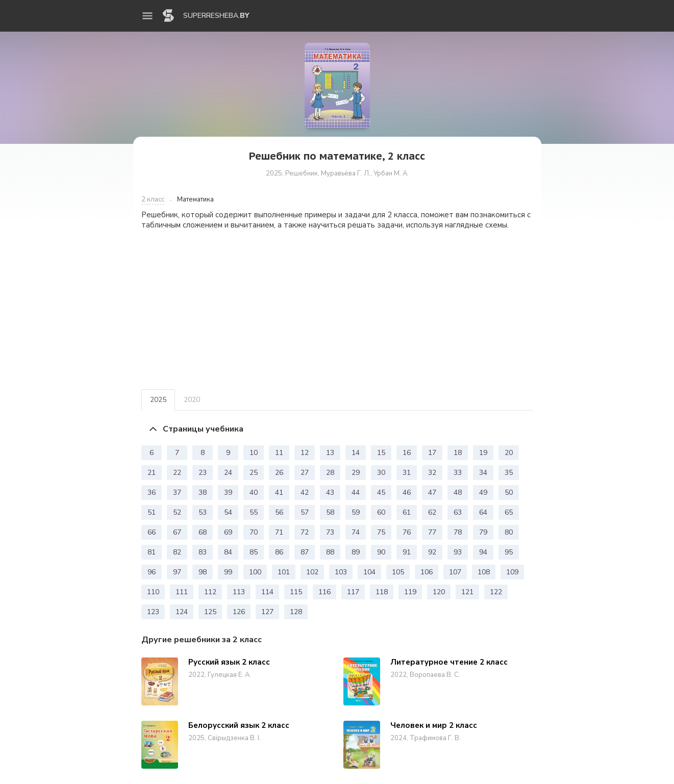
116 (324, 592)
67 (177, 532)
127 (267, 612)
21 (152, 473)
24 (228, 473)
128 (296, 612)
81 (152, 552)
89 (356, 552)
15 (381, 453)
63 (458, 512)
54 (228, 512)
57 (305, 512)
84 (228, 552)
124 (182, 612)
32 (432, 473)
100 (255, 572)
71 (279, 532)
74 (356, 532)
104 (369, 572)
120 (439, 592)
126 (239, 612)
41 (279, 492)
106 (427, 572)
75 (381, 532)
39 (228, 492)
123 (153, 612)
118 (382, 592)
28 (330, 473)
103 (341, 572)
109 (512, 572)
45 (381, 492)
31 (407, 473)
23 (203, 473)
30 (381, 473)
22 (177, 473)
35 (509, 473)
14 (356, 453)
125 (210, 612)
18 (458, 453)
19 (483, 453)
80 (509, 532)
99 (228, 572)
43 (330, 492)
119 (410, 592)
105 (398, 572)
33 (458, 473)
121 (467, 592)
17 (432, 453)
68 (203, 532)
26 (279, 473)
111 (182, 592)
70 (254, 532)
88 (330, 552)
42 (305, 492)
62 (432, 512)
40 (254, 492)
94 (483, 552)
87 (305, 552)
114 (267, 592)
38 (203, 492)
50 (509, 492)
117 (353, 592)
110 (153, 592)
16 (407, 453)
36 (152, 492)
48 (458, 492)
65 (509, 512)
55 (254, 512)
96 (152, 572)
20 (509, 453)
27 (305, 473)
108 (484, 572)
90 (381, 552)
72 (305, 532)
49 (483, 492)
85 (254, 552)
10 (254, 453)
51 (152, 512)
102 (312, 572)
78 (458, 532)
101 (284, 572)
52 (177, 512)
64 (483, 512)
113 (239, 592)
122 (496, 592)
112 (210, 592)
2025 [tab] (158, 400)
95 (509, 552)
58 (330, 512)
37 (177, 492)
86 (279, 552)
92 (432, 552)
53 (203, 512)
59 (356, 512)
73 (330, 532)
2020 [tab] (192, 400)
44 (356, 492)
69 (228, 532)
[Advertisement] (337, 310)
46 (407, 492)
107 (455, 572)
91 (407, 552)
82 (177, 552)
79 (483, 532)
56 (279, 512)
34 (483, 473)
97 (177, 572)
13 (330, 453)
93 (458, 552)
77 (432, 532)
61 (407, 512)
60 (381, 512)
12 (305, 453)
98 (203, 572)
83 (203, 552)
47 (432, 492)
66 (152, 532)
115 (296, 592)
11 (279, 453)
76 (407, 532)
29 (356, 473)
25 (254, 473)
